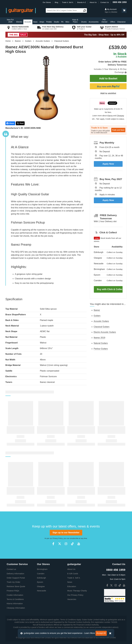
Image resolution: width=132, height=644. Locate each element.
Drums (84, 22)
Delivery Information (15, 574)
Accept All (101, 633)
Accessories (94, 22)
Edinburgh (41, 578)
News (70, 582)
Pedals (49, 22)
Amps (42, 22)
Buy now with (108, 86)
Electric (19, 22)
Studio (56, 22)
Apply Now (108, 164)
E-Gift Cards (73, 574)
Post (20, 123)
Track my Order (13, 582)
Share (10, 123)
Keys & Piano (75, 21)
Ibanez (18, 41)
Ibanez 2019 (99, 338)
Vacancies (72, 599)
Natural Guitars (101, 343)
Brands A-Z (82, 2)
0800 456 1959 (120, 2)
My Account (111, 9)
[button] (124, 10)
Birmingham (42, 569)
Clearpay (120, 116)
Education (72, 586)
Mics (67, 22)
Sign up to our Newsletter (66, 533)
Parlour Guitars (101, 349)
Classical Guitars (61, 41)
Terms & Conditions (15, 599)
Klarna (110, 116)
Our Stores (47, 2)
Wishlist (114, 12)
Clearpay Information (16, 608)
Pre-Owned (104, 21)
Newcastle (42, 591)
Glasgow (41, 586)
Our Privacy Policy (75, 595)
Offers (113, 22)
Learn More (90, 633)
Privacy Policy (58, 538)
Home (8, 41)
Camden (41, 574)
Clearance (121, 22)
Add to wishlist (108, 93)
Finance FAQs (13, 591)
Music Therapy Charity (77, 591)
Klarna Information (15, 603)
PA (62, 22)
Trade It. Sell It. (68, 2)
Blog (56, 2)
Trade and (118, 130)
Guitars (28, 41)
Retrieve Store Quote (16, 586)
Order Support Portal (16, 578)
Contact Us (105, 2)
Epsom (40, 582)
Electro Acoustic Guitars (105, 332)
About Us (93, 2)
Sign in (108, 12)
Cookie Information (15, 595)
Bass (35, 22)
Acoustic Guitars (43, 41)
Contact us (11, 569)
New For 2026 (10, 21)
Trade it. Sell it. (74, 578)
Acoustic (28, 22)
